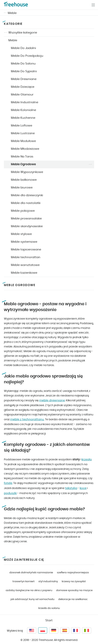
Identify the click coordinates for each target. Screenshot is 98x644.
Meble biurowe (22, 188)
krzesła (87, 460)
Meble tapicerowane (26, 250)
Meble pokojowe (23, 211)
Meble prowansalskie (26, 219)
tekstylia (71, 488)
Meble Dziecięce (23, 87)
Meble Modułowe (23, 141)
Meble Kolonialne (23, 110)
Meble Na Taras (22, 157)
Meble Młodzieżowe (25, 149)
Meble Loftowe (22, 126)
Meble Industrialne (25, 102)
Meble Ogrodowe (23, 164)
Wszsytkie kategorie (23, 33)
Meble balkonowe (24, 180)
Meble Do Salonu (23, 64)
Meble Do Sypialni (24, 71)
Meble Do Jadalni (23, 48)
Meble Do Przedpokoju (27, 56)
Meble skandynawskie (27, 226)
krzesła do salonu (49, 608)
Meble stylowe (21, 234)
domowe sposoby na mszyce (74, 590)
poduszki (10, 493)
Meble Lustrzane (23, 133)
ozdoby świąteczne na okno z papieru (29, 590)
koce (83, 488)
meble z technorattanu (27, 419)
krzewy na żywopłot (74, 582)
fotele (8, 483)
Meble (12, 13)
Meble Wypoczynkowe (27, 172)
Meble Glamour (22, 95)
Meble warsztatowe (25, 265)
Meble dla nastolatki (26, 203)
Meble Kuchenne (23, 118)
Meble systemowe (24, 242)
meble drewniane (52, 400)
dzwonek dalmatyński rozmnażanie (31, 573)
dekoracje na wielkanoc (73, 599)
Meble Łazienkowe (24, 273)
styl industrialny (48, 582)
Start (49, 620)
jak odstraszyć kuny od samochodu (32, 599)
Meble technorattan (26, 257)
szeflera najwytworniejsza (73, 573)
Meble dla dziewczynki (27, 195)
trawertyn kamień (23, 582)
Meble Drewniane (24, 79)
